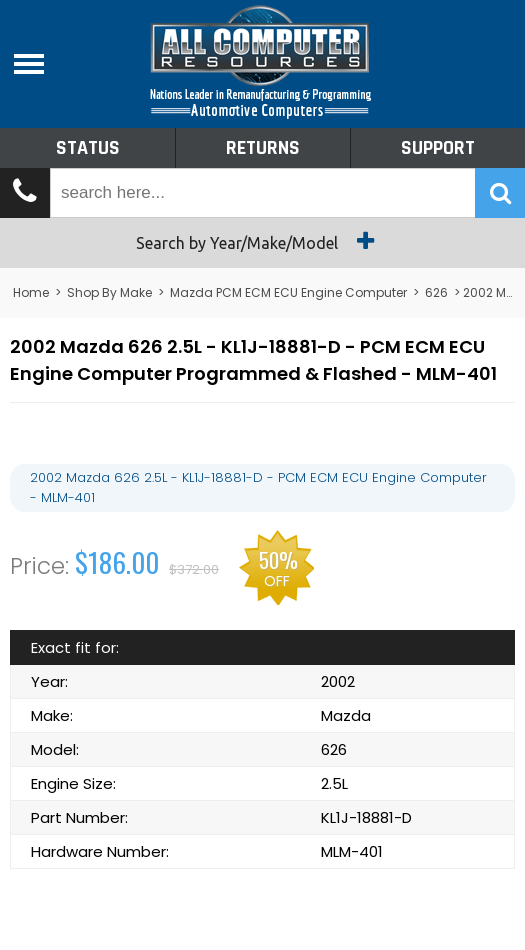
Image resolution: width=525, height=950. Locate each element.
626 (436, 292)
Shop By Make (109, 292)
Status (88, 148)
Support (438, 148)
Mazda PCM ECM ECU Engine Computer (288, 292)
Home (31, 292)
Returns (263, 148)
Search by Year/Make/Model (262, 241)
